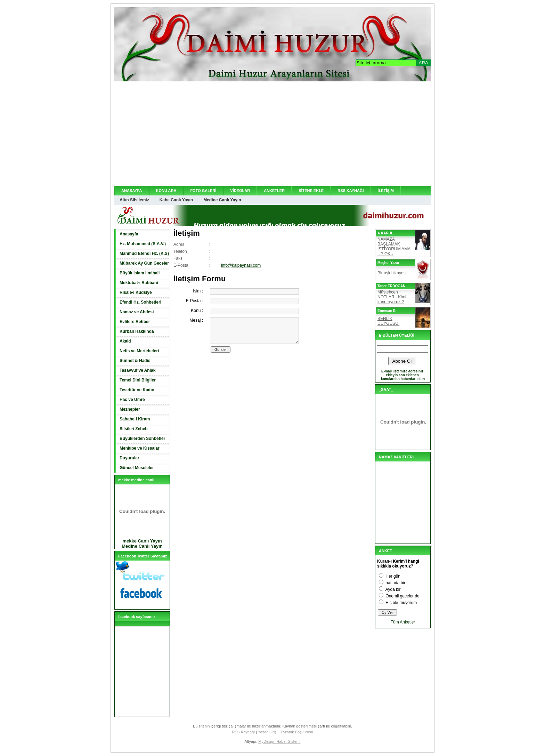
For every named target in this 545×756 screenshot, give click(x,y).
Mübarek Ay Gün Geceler (144, 263)
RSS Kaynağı (243, 732)
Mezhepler (130, 409)
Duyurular (129, 458)
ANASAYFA (132, 191)
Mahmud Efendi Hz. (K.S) (144, 254)
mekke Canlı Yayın (142, 541)
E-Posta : (194, 301)
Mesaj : (196, 320)
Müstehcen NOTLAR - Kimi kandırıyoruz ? (392, 297)
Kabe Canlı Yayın (176, 200)
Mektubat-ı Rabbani (139, 283)
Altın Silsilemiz (134, 200)
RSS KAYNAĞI (351, 191)
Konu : (197, 311)
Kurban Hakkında (137, 331)
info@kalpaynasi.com (241, 265)
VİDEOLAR (240, 191)
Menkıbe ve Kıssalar (140, 448)
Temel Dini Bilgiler (138, 380)
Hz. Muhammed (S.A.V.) (143, 244)
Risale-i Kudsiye (136, 292)
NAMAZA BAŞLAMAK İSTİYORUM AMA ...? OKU (394, 247)
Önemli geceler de (402, 596)
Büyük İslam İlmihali (140, 273)
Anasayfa (129, 234)
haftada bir (395, 583)
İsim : (198, 291)
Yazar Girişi (268, 732)
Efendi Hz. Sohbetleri (140, 302)
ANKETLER (274, 191)
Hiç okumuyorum (401, 603)
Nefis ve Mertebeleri (139, 351)
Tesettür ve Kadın (137, 390)
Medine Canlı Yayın (222, 200)
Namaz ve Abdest (137, 312)
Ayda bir (393, 589)
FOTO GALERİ (203, 191)
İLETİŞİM (386, 191)
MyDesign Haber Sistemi (279, 741)
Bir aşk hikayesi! (393, 273)
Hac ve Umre (132, 400)
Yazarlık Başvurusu (297, 732)
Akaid (125, 341)
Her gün (393, 576)
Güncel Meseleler (137, 468)
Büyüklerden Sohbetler (142, 439)
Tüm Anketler (403, 622)
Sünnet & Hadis (135, 361)
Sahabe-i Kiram (135, 419)
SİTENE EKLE (311, 191)
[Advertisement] (272, 134)
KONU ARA (166, 191)
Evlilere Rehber (135, 322)
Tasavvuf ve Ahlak (137, 370)
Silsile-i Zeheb (134, 429)
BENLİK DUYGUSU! (388, 321)
